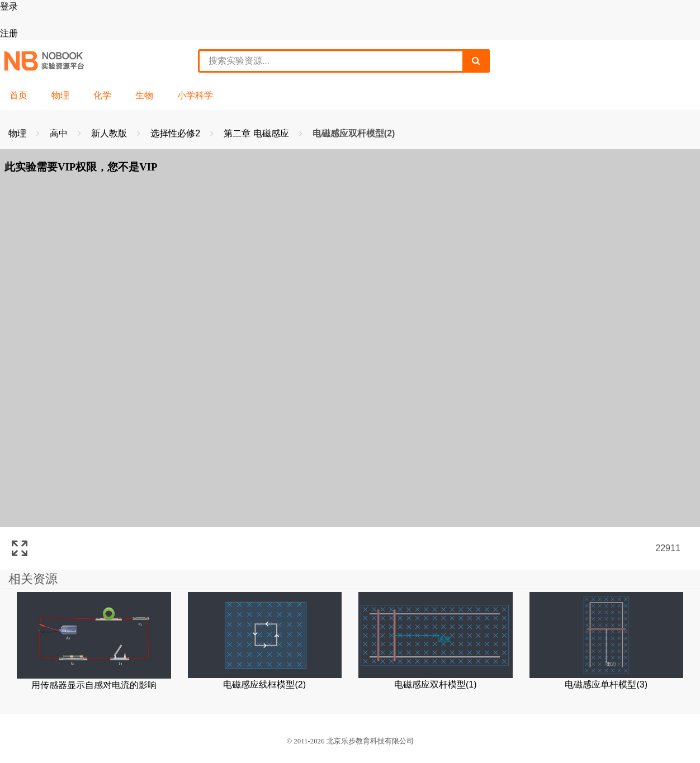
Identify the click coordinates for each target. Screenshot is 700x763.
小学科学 (195, 95)
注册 (9, 33)
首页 (18, 95)
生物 (144, 95)
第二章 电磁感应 (257, 133)
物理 (60, 95)
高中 (60, 133)
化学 (102, 95)
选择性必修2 (176, 133)
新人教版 (110, 133)
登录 (9, 6)
